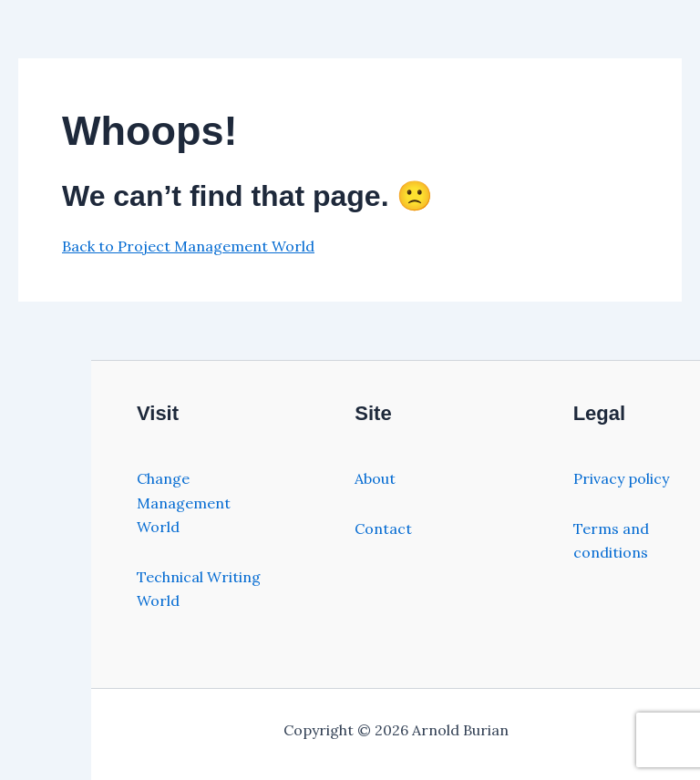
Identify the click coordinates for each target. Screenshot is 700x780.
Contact (383, 529)
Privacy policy (621, 478)
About (375, 478)
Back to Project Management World (188, 246)
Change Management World (184, 503)
